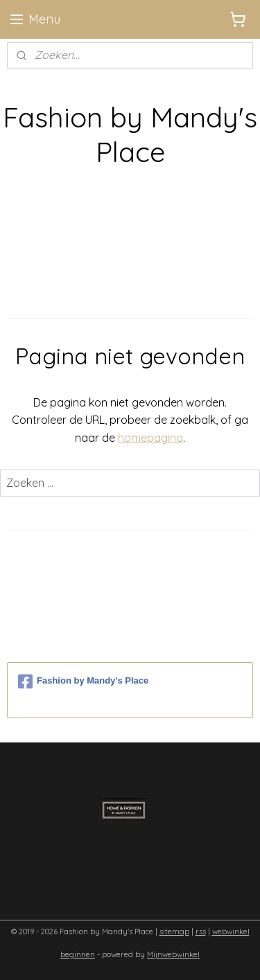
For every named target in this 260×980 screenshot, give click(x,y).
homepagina (150, 438)
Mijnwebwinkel (173, 954)
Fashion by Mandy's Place (83, 681)
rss (201, 932)
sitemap (174, 932)
